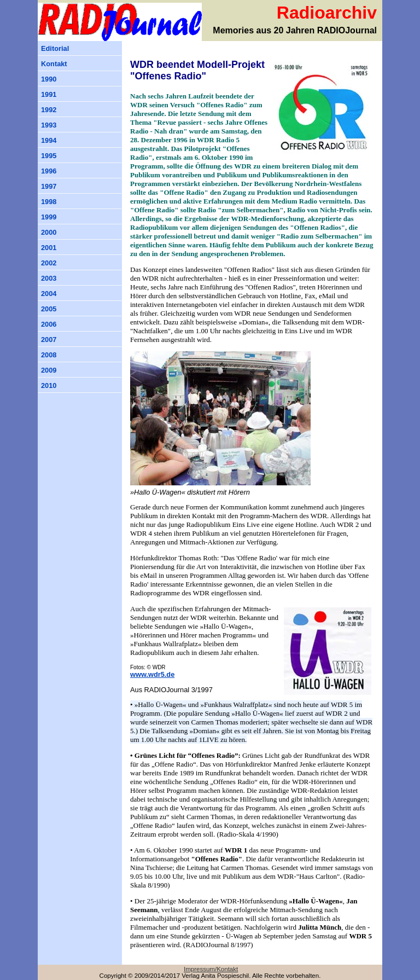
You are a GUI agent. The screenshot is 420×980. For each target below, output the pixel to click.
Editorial (55, 48)
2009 (49, 370)
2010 (49, 385)
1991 (49, 94)
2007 (49, 340)
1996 (49, 171)
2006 (49, 324)
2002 (49, 263)
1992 (49, 110)
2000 (49, 232)
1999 (49, 217)
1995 (49, 156)
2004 (49, 294)
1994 (49, 140)
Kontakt (54, 64)
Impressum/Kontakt (211, 969)
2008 (49, 355)
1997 (49, 186)
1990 (49, 79)
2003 (49, 278)
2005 (49, 309)
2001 (49, 248)
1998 (49, 202)
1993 (49, 125)
